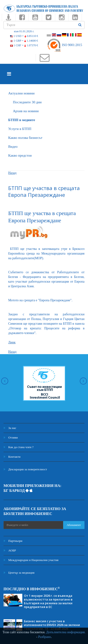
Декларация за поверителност (25, 469)
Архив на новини (26, 111)
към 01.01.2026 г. (24, 31)
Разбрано (45, 637)
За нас (10, 428)
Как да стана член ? (19, 447)
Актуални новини (21, 93)
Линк (12, 342)
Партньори (13, 541)
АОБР (10, 550)
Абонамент (74, 525)
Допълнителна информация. (66, 632)
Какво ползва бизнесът (25, 138)
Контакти (12, 457)
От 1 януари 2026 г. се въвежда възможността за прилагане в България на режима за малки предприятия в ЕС (48, 601)
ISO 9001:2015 (64, 45)
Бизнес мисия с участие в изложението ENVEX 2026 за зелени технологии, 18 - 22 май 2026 (52, 625)
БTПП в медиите (22, 120)
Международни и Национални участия (31, 560)
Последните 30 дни (27, 102)
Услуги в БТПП (20, 129)
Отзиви (11, 437)
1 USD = (24, 36)
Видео (13, 147)
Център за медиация (19, 573)
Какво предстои (20, 155)
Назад (12, 173)
